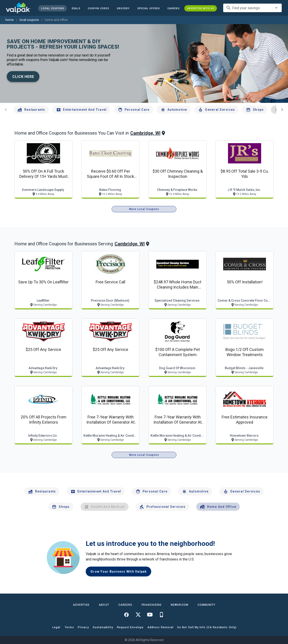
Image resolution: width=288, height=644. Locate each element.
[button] (148, 8)
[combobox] (252, 8)
